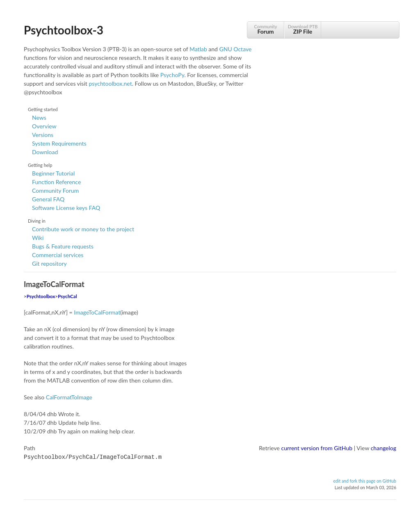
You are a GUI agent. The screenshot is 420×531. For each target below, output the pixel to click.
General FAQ (48, 199)
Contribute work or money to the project (83, 229)
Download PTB (303, 29)
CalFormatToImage (69, 397)
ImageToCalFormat (97, 312)
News (39, 117)
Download (45, 152)
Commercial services (58, 255)
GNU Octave (236, 49)
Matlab (198, 49)
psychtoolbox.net (110, 83)
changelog (383, 448)
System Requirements (59, 143)
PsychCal (67, 296)
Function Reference (56, 182)
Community (266, 29)
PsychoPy (172, 75)
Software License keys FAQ (66, 208)
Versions (43, 135)
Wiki (38, 238)
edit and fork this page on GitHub (365, 480)
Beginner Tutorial (53, 173)
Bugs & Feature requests (63, 246)
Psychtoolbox (41, 296)
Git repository (49, 263)
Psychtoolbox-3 (64, 30)
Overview (44, 126)
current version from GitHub (317, 448)
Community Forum (55, 190)
